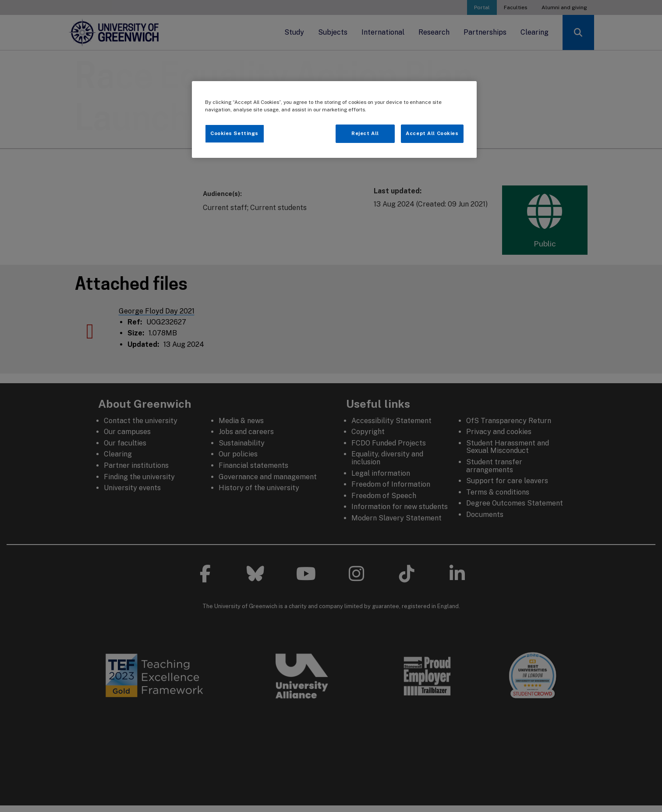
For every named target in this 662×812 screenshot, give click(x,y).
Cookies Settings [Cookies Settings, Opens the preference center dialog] (234, 133)
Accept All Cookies (432, 133)
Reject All (365, 133)
